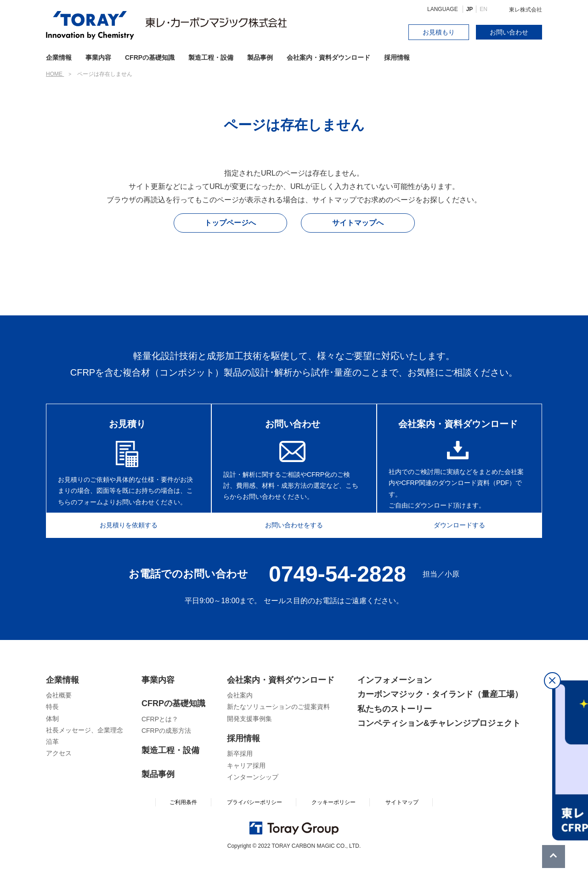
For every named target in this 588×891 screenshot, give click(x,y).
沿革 (52, 772)
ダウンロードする (465, 554)
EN (483, 9)
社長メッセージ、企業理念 (85, 760)
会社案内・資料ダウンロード (328, 57)
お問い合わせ (509, 32)
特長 (52, 737)
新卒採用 (240, 784)
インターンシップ (253, 807)
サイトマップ (402, 833)
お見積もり (439, 32)
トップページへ (230, 223)
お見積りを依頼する (123, 554)
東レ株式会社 (526, 10)
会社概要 (59, 725)
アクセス (59, 783)
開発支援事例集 (249, 749)
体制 (52, 749)
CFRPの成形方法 (166, 761)
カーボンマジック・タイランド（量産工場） (440, 725)
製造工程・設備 (211, 57)
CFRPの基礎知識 (173, 734)
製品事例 (260, 57)
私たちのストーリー (395, 739)
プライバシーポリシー (254, 833)
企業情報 (62, 710)
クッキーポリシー (334, 833)
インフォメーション (395, 710)
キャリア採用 (246, 796)
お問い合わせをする (294, 554)
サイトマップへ (358, 223)
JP (470, 9)
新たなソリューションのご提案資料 (278, 737)
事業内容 (98, 57)
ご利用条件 (183, 833)
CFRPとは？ (160, 749)
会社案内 (240, 725)
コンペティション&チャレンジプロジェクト (439, 754)
